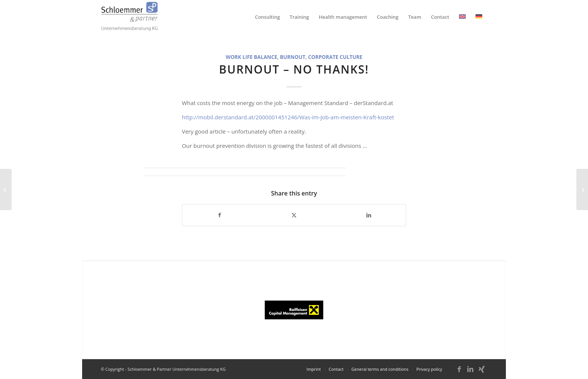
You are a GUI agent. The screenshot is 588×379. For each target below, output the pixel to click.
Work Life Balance (252, 57)
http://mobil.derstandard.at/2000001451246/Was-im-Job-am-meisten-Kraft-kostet (288, 117)
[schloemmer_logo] (130, 17)
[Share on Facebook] (220, 215)
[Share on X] (294, 215)
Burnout (293, 57)
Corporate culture (335, 57)
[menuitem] (268, 17)
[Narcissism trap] (6, 189)
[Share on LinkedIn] (369, 215)
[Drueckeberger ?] (582, 189)
